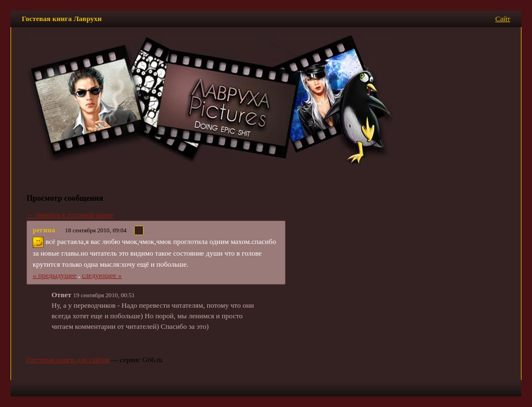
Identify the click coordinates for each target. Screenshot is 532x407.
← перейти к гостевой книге (70, 215)
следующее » (102, 275)
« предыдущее (55, 275)
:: (139, 230)
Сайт (503, 19)
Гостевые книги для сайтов (68, 360)
